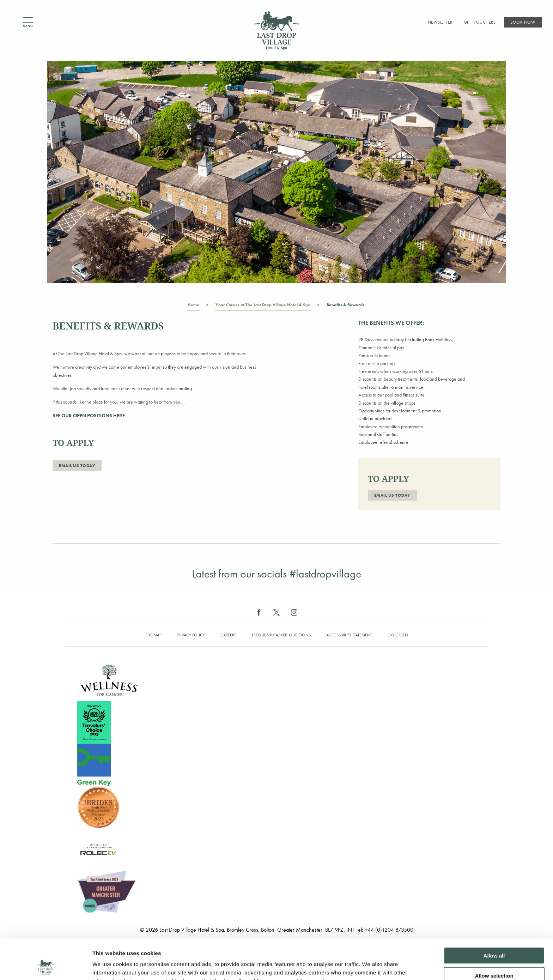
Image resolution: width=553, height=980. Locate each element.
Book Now (523, 22)
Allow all (494, 918)
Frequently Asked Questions (281, 635)
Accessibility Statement (349, 635)
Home (194, 306)
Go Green (398, 635)
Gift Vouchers (480, 22)
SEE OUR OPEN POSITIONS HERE (89, 416)
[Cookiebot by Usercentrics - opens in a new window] (46, 966)
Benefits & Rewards (346, 306)
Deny (494, 958)
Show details (370, 966)
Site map (153, 635)
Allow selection (494, 938)
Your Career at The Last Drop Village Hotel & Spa (263, 306)
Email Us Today (77, 466)
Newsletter (440, 22)
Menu (28, 22)
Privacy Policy (191, 635)
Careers (228, 635)
